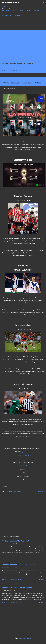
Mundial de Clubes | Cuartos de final (17, 587)
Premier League (5, 11)
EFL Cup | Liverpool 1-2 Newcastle (16, 541)
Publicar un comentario (15, 71)
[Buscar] (40, 3)
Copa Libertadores (11, 491)
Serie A (28, 11)
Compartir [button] (5, 71)
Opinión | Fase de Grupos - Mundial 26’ (18, 64)
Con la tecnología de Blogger (23, 638)
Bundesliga (36, 11)
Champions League (6, 15)
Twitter (12, 6)
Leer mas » (42, 556)
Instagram (4, 6)
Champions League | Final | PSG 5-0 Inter (19, 564)
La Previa (19, 491)
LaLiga (21, 11)
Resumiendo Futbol (10, 2)
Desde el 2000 (23, 466)
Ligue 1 (15, 11)
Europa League (18, 15)
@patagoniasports (27, 452)
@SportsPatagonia (26, 455)
